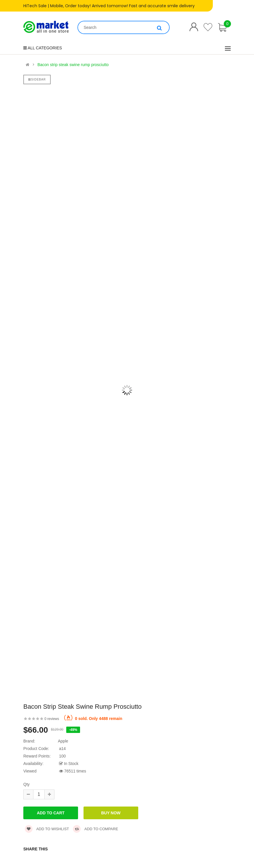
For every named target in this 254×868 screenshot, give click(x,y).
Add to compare (95, 829)
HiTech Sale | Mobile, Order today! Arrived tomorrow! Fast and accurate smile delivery (109, 6)
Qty (26, 784)
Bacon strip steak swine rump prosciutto (73, 65)
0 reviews (52, 719)
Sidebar (37, 79)
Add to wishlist (47, 829)
